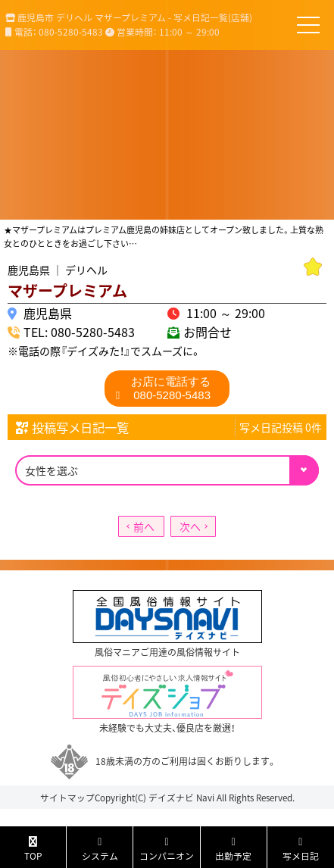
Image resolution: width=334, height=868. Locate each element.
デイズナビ (171, 798)
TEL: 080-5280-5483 (79, 332)
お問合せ (208, 332)
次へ (190, 526)
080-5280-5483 (171, 388)
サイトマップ (67, 798)
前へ (144, 526)
